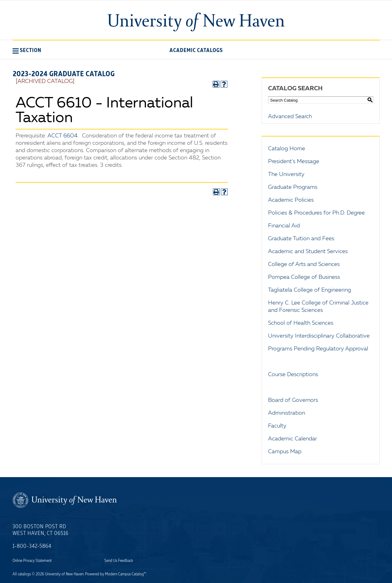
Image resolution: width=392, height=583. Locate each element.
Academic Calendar (293, 439)
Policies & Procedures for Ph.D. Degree (316, 213)
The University (286, 174)
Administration (287, 413)
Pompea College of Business (304, 277)
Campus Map (285, 452)
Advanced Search (290, 117)
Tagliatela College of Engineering (310, 290)
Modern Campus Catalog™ (125, 574)
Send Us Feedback (119, 561)
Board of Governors (293, 400)
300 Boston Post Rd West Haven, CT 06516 (41, 530)
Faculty (277, 426)
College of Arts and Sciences (304, 264)
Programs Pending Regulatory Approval (318, 349)
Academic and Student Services (308, 252)
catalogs (24, 574)
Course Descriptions (293, 375)
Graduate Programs (293, 187)
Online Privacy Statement (32, 561)
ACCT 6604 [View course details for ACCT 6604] (63, 136)
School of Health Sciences (301, 323)
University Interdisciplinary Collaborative (319, 336)
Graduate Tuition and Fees (301, 239)
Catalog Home (287, 149)
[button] (27, 50)
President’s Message (294, 162)
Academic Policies (291, 200)
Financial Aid (284, 226)
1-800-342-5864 (32, 546)
